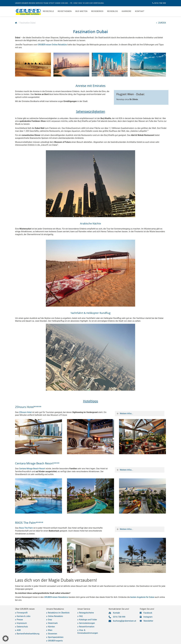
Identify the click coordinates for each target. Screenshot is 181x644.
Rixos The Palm (26, 528)
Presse (20, 620)
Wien (50, 630)
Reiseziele (48, 11)
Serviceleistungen (87, 623)
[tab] (140, 414)
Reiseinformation (87, 627)
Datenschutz (22, 627)
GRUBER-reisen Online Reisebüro (52, 45)
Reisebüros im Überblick (59, 613)
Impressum (22, 623)
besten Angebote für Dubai (142, 597)
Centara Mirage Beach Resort (32, 469)
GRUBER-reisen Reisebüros (56, 597)
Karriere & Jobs (24, 616)
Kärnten (51, 627)
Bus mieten (81, 11)
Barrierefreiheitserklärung (28, 634)
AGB (19, 630)
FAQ (81, 616)
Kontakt (140, 11)
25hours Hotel (25, 412)
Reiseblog (113, 11)
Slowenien (52, 634)
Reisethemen (65, 11)
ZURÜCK (161, 23)
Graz (50, 620)
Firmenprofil (22, 613)
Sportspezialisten (56, 637)
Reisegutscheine (86, 613)
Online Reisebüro (55, 616)
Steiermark (53, 623)
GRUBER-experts (55, 641)
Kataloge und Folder (88, 620)
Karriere (127, 11)
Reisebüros (97, 11)
